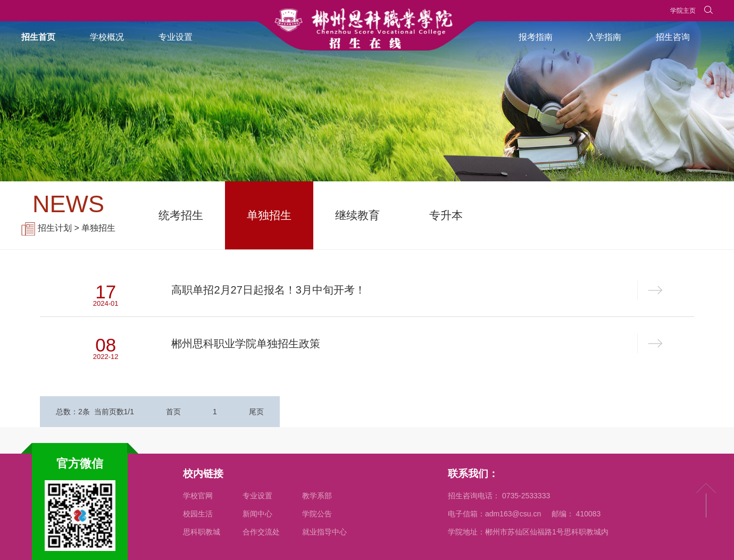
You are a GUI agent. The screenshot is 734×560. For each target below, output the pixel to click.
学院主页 (683, 11)
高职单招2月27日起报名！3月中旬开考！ (268, 290)
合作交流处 (261, 532)
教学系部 (317, 496)
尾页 (256, 412)
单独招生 (98, 228)
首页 (173, 412)
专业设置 (257, 496)
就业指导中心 (324, 532)
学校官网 (198, 496)
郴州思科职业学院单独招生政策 (246, 344)
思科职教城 (202, 532)
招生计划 (55, 228)
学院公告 (317, 514)
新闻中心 (257, 514)
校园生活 (198, 514)
